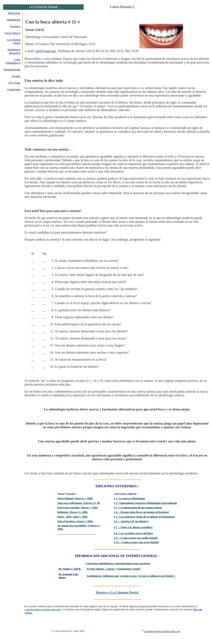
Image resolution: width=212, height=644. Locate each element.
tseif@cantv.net (46, 51)
